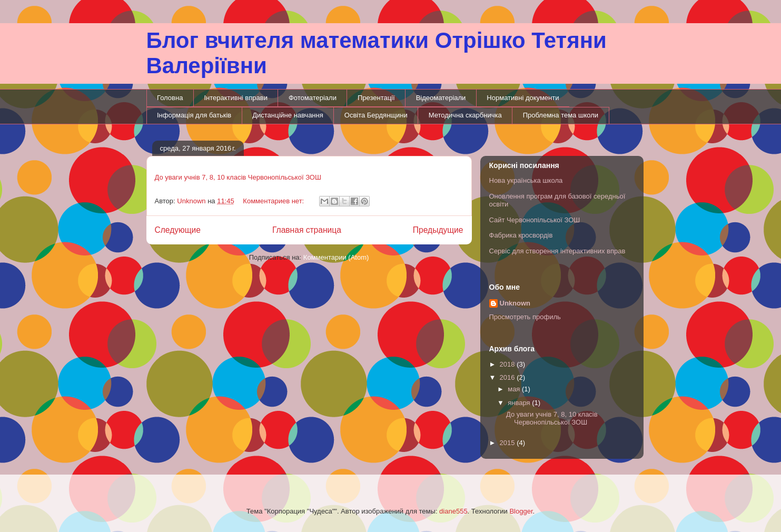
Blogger (521, 511)
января (520, 403)
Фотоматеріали (313, 98)
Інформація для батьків (194, 115)
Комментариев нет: (274, 201)
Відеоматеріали (441, 98)
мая (515, 389)
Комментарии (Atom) (336, 257)
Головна (170, 98)
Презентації (376, 98)
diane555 (453, 511)
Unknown (515, 303)
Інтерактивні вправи (236, 98)
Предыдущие (438, 230)
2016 (508, 377)
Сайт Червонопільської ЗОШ (535, 220)
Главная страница (307, 230)
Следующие (178, 230)
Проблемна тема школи (561, 115)
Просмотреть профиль (525, 317)
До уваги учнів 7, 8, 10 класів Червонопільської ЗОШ (238, 177)
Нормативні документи (523, 98)
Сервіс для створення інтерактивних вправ (557, 251)
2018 (508, 364)
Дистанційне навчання (288, 115)
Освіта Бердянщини (376, 115)
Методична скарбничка (465, 115)
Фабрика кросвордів (521, 235)
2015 (508, 443)
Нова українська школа (526, 180)
